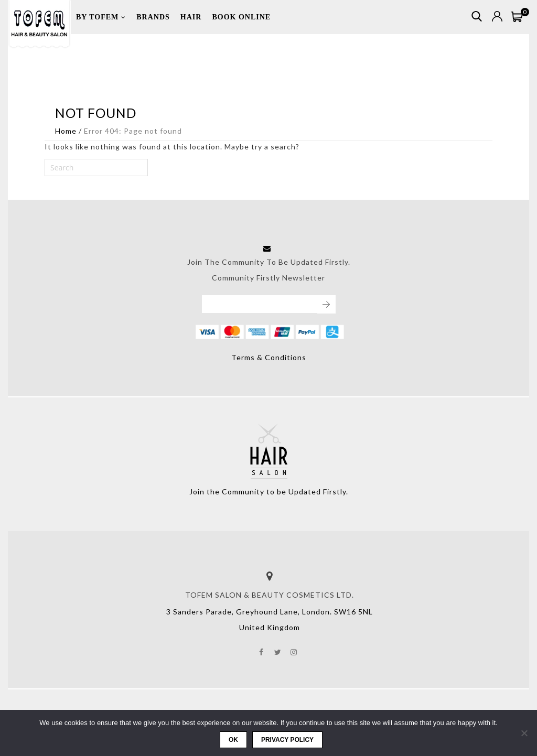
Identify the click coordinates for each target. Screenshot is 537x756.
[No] (524, 733)
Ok (233, 740)
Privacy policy (287, 740)
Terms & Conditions (269, 357)
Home (66, 131)
